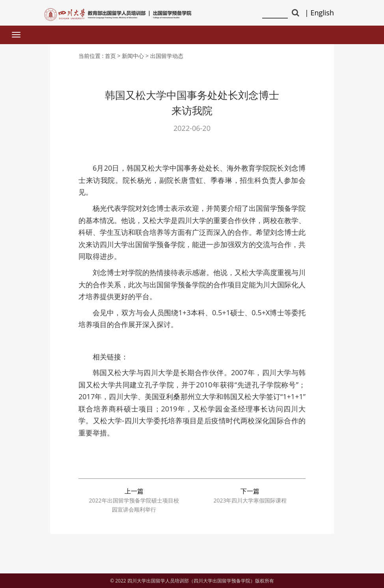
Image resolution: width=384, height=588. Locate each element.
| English (319, 13)
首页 (110, 56)
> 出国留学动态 (164, 56)
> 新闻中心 (131, 56)
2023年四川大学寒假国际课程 (250, 500)
